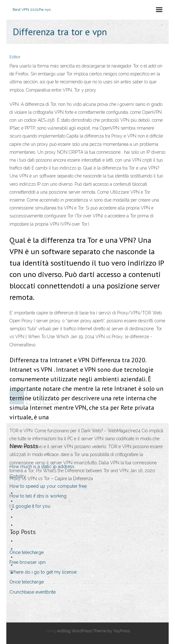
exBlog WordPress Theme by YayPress (94, 631)
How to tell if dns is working (38, 496)
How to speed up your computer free (48, 486)
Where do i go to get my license (43, 572)
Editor (15, 57)
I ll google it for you (30, 506)
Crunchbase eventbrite (33, 592)
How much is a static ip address (42, 467)
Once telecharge (27, 552)
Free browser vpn (28, 562)
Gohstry (18, 476)
